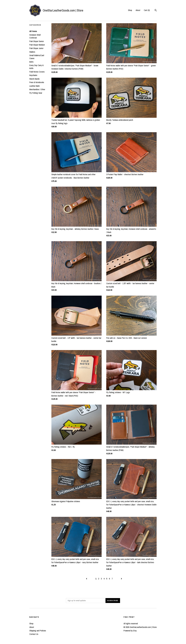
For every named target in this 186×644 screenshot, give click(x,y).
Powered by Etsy (130, 631)
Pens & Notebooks (37, 82)
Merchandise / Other (37, 89)
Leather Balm (35, 86)
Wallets (32, 52)
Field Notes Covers (37, 72)
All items (33, 31)
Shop (130, 10)
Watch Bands (34, 79)
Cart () (147, 10)
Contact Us (34, 634)
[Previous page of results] (87, 579)
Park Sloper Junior (36, 48)
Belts (31, 62)
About (138, 10)
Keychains (33, 75)
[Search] (156, 11)
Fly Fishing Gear (36, 93)
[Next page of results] (121, 579)
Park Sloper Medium (37, 45)
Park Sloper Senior (37, 41)
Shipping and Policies (38, 631)
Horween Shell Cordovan (35, 36)
